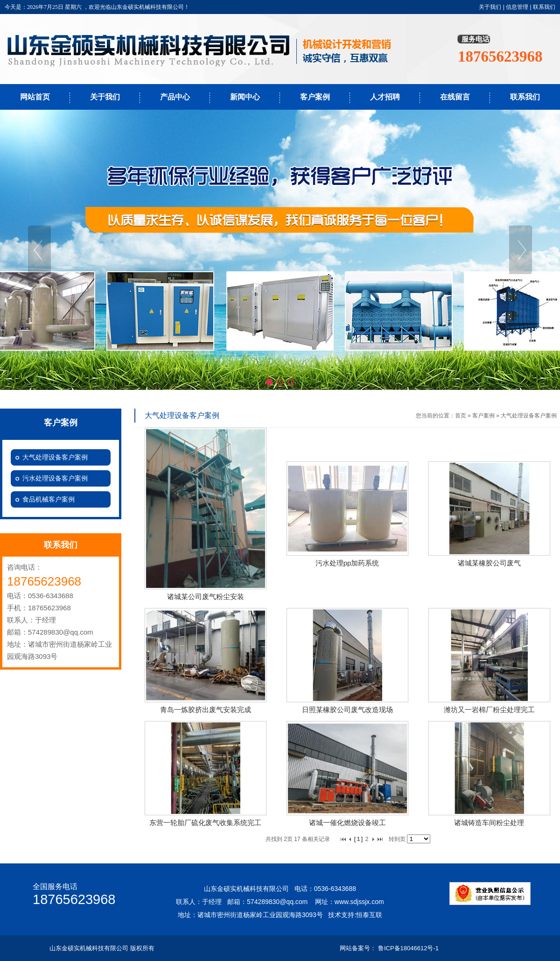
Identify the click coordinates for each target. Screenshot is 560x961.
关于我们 (490, 7)
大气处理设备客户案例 (529, 416)
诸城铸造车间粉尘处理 (489, 823)
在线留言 (455, 97)
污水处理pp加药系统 (347, 563)
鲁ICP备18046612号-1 (408, 948)
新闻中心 (245, 97)
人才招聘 (385, 97)
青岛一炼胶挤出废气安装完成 (206, 710)
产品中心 (175, 97)
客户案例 (315, 97)
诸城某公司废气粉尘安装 (206, 597)
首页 (461, 416)
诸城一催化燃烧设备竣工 (347, 823)
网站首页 (35, 97)
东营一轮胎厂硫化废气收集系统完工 (205, 823)
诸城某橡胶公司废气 (489, 563)
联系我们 (544, 7)
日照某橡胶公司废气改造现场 (347, 710)
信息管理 (517, 7)
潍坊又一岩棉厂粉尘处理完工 (489, 710)
